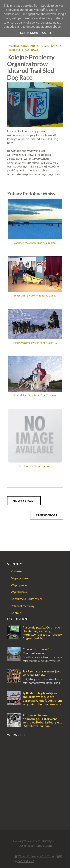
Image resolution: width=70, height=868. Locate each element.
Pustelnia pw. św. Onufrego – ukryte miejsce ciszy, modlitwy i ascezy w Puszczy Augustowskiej (42, 633)
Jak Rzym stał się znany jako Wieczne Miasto (42, 673)
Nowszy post (24, 501)
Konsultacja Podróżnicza (27, 599)
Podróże (16, 571)
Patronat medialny (23, 606)
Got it (47, 33)
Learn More (29, 33)
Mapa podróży (20, 578)
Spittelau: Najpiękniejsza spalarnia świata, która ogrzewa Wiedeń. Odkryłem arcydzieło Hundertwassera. (42, 699)
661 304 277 (26, 861)
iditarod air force (30, 46)
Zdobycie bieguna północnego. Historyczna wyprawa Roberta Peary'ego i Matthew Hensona (42, 721)
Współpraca (19, 585)
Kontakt (16, 613)
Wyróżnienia (19, 592)
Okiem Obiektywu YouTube (36, 856)
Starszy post (47, 515)
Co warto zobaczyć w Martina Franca (37, 651)
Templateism (43, 845)
